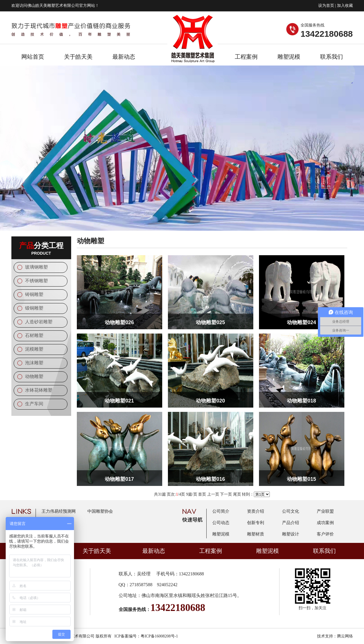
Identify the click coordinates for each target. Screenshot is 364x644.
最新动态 (124, 57)
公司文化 (291, 511)
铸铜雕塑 (34, 294)
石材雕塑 (34, 335)
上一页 (213, 494)
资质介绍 (256, 511)
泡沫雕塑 (34, 363)
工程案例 (246, 57)
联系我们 (332, 57)
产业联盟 (325, 511)
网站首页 (33, 57)
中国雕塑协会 (100, 511)
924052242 (167, 585)
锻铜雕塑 (34, 308)
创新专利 (256, 523)
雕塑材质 (256, 534)
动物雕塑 (34, 376)
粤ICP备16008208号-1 (159, 636)
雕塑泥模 (289, 57)
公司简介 (221, 511)
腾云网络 (345, 636)
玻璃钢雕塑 (36, 267)
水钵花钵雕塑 (39, 390)
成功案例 (325, 523)
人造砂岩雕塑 (39, 322)
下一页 (226, 494)
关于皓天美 (78, 57)
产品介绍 (291, 523)
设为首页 (326, 6)
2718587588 (141, 585)
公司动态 (221, 523)
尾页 (237, 494)
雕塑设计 (291, 534)
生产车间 (34, 404)
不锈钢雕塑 (36, 281)
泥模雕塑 (34, 349)
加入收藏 (345, 6)
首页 (202, 494)
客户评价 (325, 534)
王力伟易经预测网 (59, 511)
